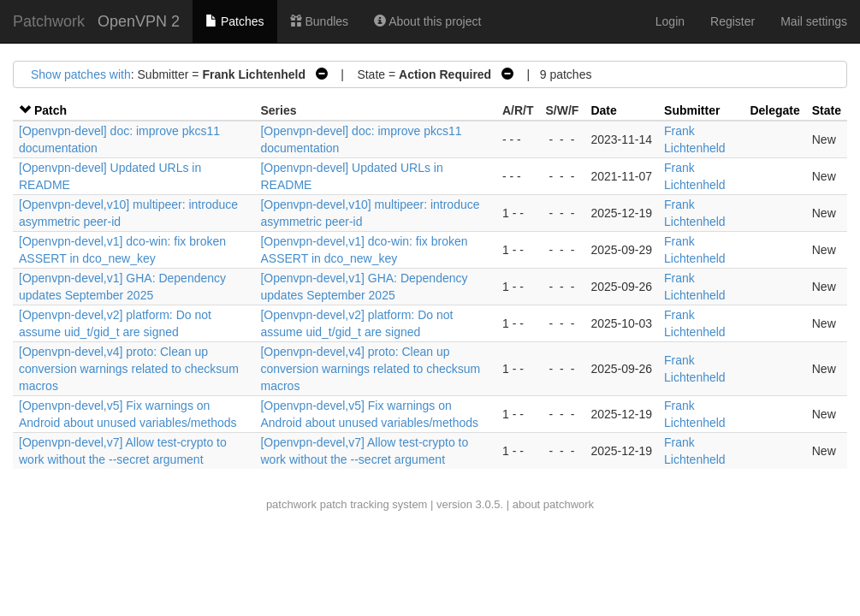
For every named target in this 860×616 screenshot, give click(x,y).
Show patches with (81, 74)
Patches (234, 21)
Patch (50, 110)
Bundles (319, 21)
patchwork (291, 504)
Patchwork (49, 21)
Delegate (774, 110)
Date (603, 110)
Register (732, 21)
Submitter (692, 110)
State (827, 110)
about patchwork (553, 504)
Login (670, 21)
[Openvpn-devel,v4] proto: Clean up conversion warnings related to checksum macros (129, 369)
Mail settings (814, 21)
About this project (427, 21)
